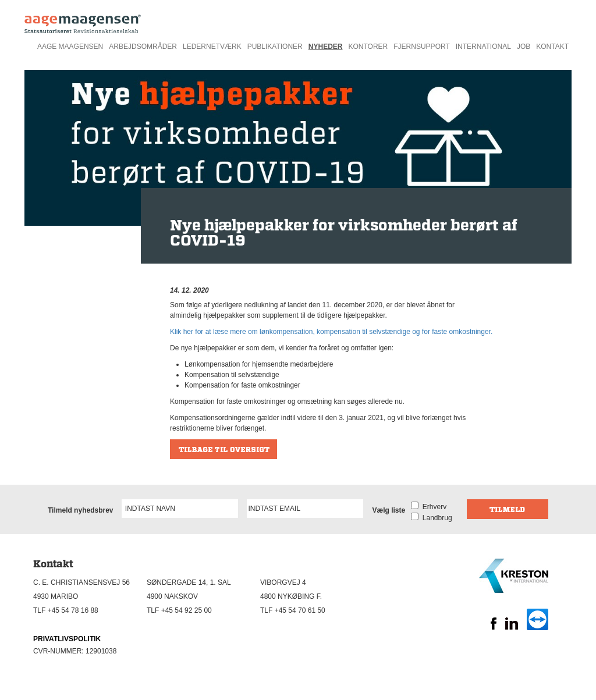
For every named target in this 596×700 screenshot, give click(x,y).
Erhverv (432, 507)
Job (524, 47)
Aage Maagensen (70, 47)
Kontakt (552, 47)
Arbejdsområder (143, 47)
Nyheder (326, 47)
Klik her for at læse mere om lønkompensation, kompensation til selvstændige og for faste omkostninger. (331, 332)
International (483, 47)
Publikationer (275, 47)
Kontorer (368, 47)
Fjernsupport (421, 47)
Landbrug (435, 518)
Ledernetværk (212, 47)
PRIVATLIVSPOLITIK (67, 639)
